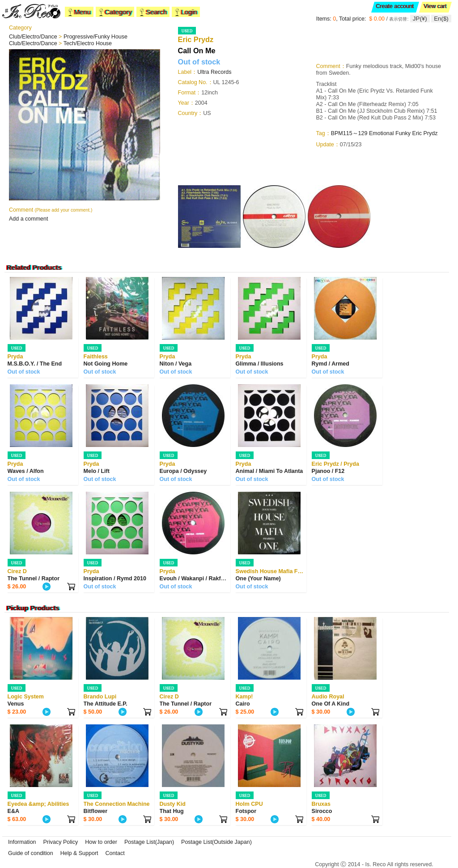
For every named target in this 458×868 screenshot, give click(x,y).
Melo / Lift (97, 471)
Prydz (431, 133)
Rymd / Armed (331, 364)
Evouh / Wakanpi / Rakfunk (195, 579)
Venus (16, 704)
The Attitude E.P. (106, 704)
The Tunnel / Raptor (34, 579)
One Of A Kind (331, 704)
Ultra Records (214, 72)
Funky (403, 133)
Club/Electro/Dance (34, 37)
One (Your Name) (258, 579)
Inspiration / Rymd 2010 (115, 579)
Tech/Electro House (88, 43)
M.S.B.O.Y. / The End (35, 364)
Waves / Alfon (26, 471)
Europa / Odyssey (183, 471)
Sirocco (322, 811)
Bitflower (95, 811)
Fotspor (246, 811)
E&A (13, 811)
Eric (418, 133)
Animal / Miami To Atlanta (269, 471)
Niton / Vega (176, 364)
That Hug (172, 811)
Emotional (382, 133)
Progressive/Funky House (95, 37)
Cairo (243, 704)
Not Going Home (106, 364)
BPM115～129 (349, 133)
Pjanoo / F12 (328, 471)
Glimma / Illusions (260, 364)
